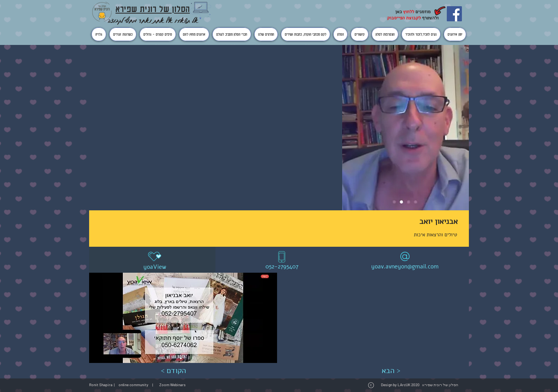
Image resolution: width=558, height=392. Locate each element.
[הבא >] (391, 371)
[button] (183, 318)
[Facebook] (454, 14)
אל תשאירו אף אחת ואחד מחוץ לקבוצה (153, 20)
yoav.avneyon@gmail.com (405, 266)
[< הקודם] (173, 371)
